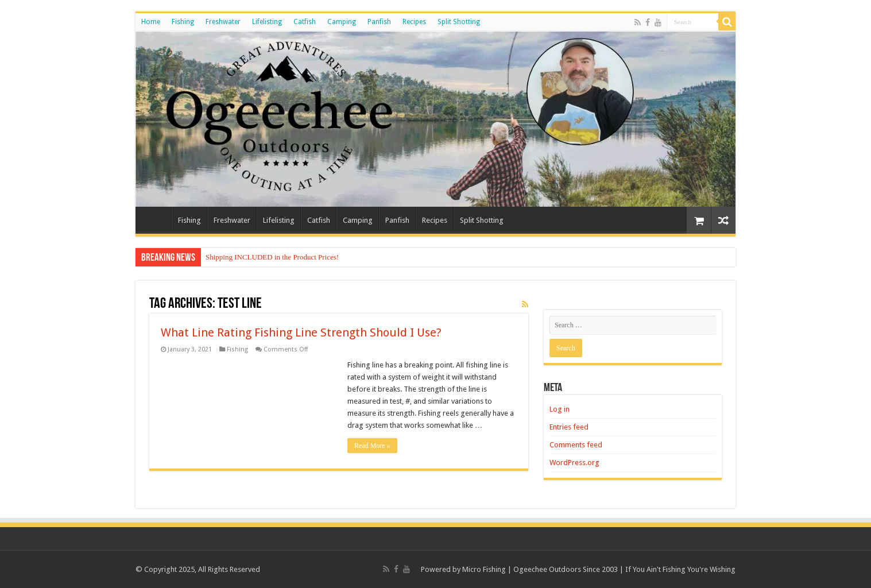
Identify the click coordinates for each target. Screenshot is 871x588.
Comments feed (576, 445)
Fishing (183, 22)
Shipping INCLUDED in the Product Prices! (272, 257)
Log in (560, 409)
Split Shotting (459, 22)
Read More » (372, 446)
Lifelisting (267, 22)
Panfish (379, 22)
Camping (342, 22)
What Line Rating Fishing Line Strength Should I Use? (301, 332)
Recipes (414, 22)
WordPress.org (574, 463)
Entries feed (569, 427)
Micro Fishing (484, 569)
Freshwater (223, 22)
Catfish (305, 22)
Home (151, 22)
